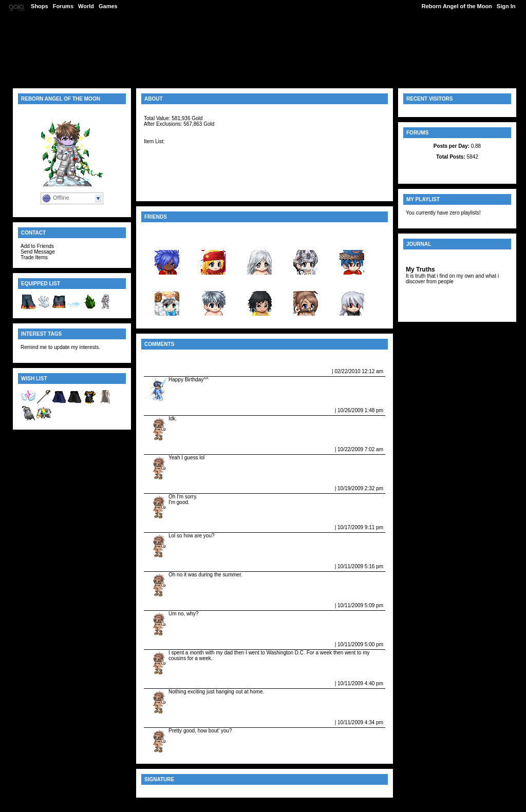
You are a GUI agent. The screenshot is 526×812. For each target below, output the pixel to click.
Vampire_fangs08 (169, 410)
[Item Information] (168, 130)
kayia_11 (259, 242)
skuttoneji (352, 242)
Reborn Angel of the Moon (457, 6)
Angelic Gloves (164, 147)
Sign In (506, 6)
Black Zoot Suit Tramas (175, 178)
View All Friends (165, 230)
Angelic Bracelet (166, 184)
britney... (259, 283)
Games (108, 6)
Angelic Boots (163, 190)
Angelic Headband (168, 160)
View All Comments (170, 358)
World (86, 6)
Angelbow (157, 166)
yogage (213, 283)
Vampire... (306, 283)
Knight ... (213, 242)
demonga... (306, 242)
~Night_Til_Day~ (168, 371)
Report (321, 371)
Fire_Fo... (167, 283)
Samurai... (352, 283)
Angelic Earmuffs (167, 153)
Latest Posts (457, 168)
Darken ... (167, 242)
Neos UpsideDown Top (174, 172)
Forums (63, 6)
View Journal (423, 258)
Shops (40, 6)
